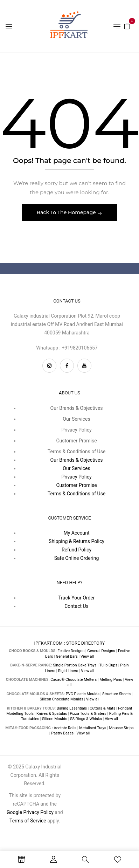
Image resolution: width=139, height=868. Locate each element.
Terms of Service (28, 821)
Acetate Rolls (65, 728)
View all (87, 656)
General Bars (67, 656)
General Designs (101, 651)
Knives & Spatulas (52, 714)
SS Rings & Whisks (86, 719)
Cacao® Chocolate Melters (74, 680)
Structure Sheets (116, 694)
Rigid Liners (68, 671)
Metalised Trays (93, 728)
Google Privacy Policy (30, 812)
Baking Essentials (72, 708)
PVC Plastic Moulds (83, 694)
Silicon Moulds (55, 719)
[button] (127, 26)
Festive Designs (71, 651)
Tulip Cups (108, 665)
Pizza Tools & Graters (88, 714)
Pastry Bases (62, 733)
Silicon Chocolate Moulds (61, 699)
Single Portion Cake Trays (75, 665)
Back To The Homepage (67, 212)
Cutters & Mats (102, 708)
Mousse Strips (121, 728)
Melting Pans (111, 680)
